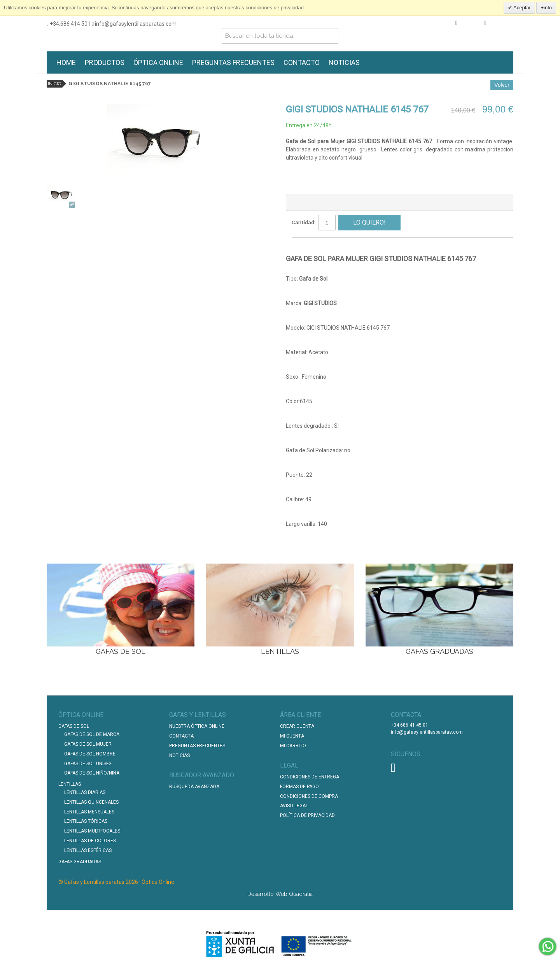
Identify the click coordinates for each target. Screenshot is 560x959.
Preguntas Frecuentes (197, 745)
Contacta (181, 736)
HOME (66, 62)
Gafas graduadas (80, 861)
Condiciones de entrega (310, 776)
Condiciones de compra (309, 796)
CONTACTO (302, 62)
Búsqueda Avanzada (194, 786)
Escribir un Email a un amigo (299, 246)
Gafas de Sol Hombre (90, 753)
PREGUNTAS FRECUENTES (233, 62)
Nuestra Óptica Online (197, 726)
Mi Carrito (293, 745)
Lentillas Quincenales (91, 802)
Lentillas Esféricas (88, 850)
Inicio (54, 84)
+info (546, 8)
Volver (502, 85)
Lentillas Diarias (85, 792)
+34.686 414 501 (69, 24)
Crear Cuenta (297, 726)
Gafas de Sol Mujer (88, 744)
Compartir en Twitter (331, 246)
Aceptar (521, 8)
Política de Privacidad (307, 815)
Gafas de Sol (74, 726)
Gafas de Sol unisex (88, 763)
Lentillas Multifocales (92, 831)
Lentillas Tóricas (86, 821)
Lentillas (70, 784)
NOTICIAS (344, 62)
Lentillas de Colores (90, 840)
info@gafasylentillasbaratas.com (134, 24)
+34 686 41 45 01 (409, 725)
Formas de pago (299, 786)
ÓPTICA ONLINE (158, 62)
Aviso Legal (294, 805)
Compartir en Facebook (315, 246)
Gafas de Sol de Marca (92, 734)
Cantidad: (304, 222)
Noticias (179, 755)
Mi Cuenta (292, 736)
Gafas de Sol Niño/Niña (92, 773)
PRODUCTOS (105, 62)
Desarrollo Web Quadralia (280, 894)
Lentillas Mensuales (89, 811)
